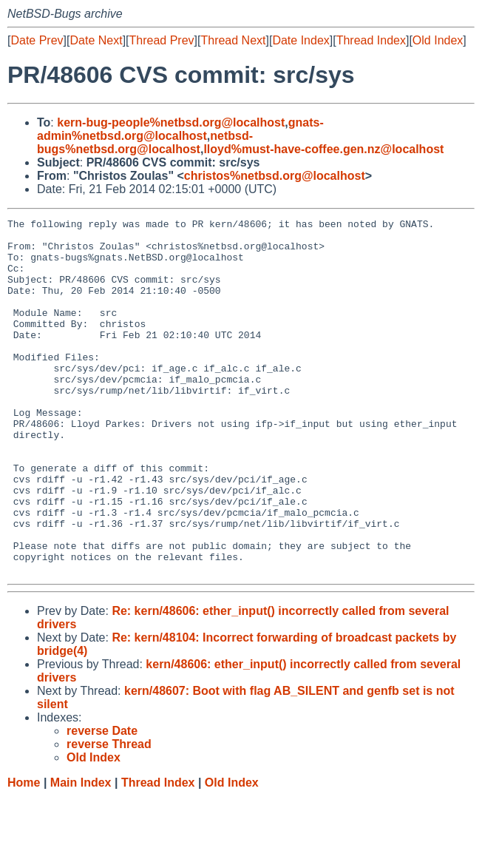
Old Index (438, 40)
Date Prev (37, 40)
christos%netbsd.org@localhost (275, 176)
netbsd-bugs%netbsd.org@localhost (145, 142)
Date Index (301, 40)
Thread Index (371, 40)
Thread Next (233, 40)
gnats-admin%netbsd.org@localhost (180, 129)
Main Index (81, 854)
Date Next (96, 40)
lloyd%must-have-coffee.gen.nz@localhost (323, 149)
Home (24, 854)
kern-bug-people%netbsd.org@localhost (171, 122)
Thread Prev (162, 40)
